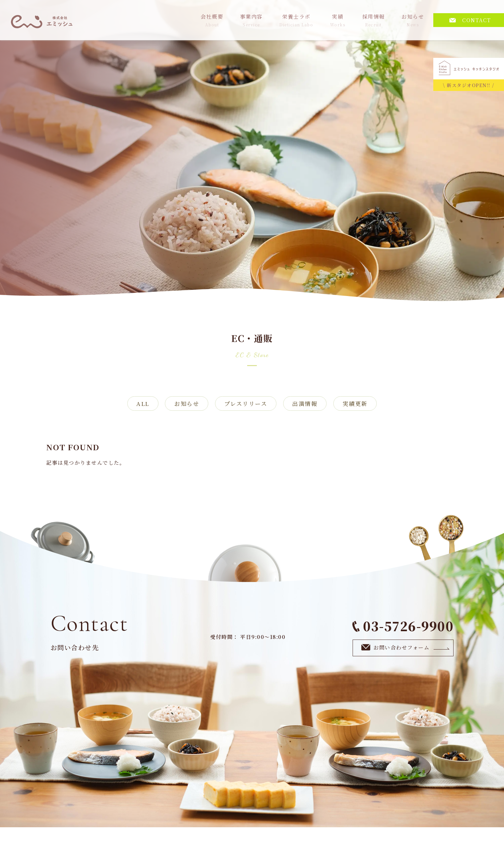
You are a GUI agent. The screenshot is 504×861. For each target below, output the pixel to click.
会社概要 (212, 20)
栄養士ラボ (296, 20)
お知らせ (413, 20)
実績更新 (360, 404)
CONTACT (470, 20)
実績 (338, 20)
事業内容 (251, 20)
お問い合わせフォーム (406, 648)
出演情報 (307, 404)
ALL (138, 404)
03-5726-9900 (403, 627)
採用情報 (373, 20)
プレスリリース (246, 404)
